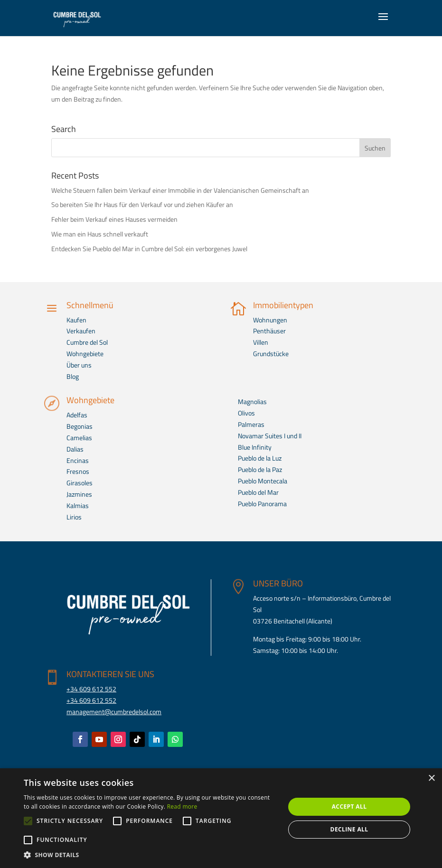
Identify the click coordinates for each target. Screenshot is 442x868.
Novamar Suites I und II (270, 436)
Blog (73, 376)
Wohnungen (270, 320)
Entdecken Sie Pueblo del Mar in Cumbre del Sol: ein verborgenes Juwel (149, 249)
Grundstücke (271, 354)
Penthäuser (269, 331)
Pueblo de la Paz (260, 469)
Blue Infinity (255, 447)
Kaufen (76, 320)
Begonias (80, 426)
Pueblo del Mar (258, 492)
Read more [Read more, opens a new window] (182, 807)
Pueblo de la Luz (260, 458)
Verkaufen (81, 331)
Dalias (75, 449)
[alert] (221, 818)
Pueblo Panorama (262, 504)
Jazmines (79, 494)
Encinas (78, 460)
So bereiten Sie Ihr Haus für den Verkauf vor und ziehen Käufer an (142, 204)
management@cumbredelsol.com (114, 712)
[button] (150, 855)
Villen (261, 342)
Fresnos (78, 471)
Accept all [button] (349, 807)
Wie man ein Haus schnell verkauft (100, 234)
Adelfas (77, 415)
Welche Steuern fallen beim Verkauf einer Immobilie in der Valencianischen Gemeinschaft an (180, 190)
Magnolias (252, 401)
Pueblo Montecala (263, 481)
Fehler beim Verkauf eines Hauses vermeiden (114, 219)
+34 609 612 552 (91, 689)
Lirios (74, 517)
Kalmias (78, 505)
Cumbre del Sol (87, 342)
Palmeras (251, 424)
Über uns (79, 365)
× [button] (431, 778)
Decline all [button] (349, 829)
